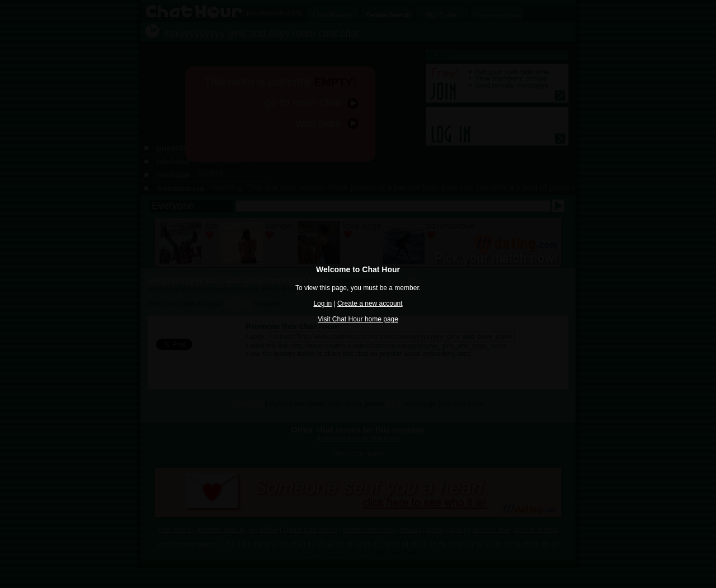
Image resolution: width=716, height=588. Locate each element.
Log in (322, 304)
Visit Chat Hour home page (358, 319)
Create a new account (370, 304)
